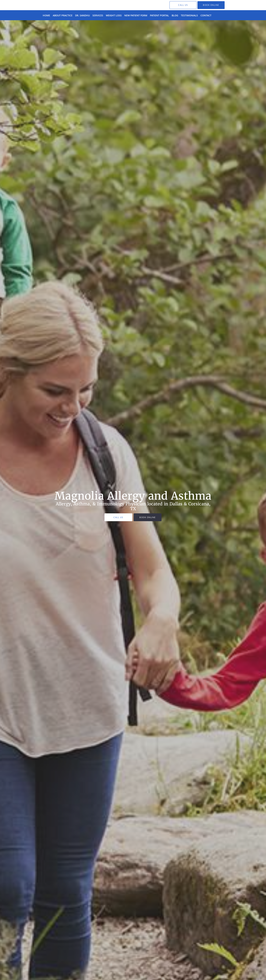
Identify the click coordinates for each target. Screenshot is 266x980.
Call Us (118, 517)
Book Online (148, 517)
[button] (211, 5)
